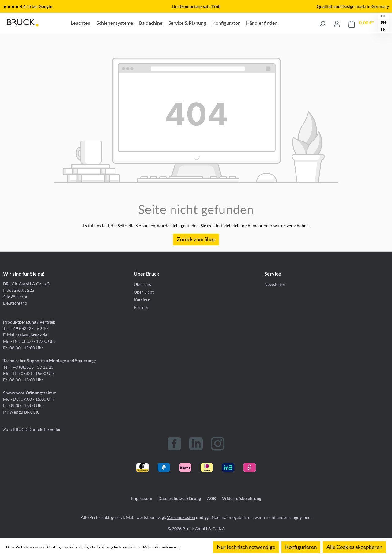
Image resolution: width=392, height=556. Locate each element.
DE (383, 16)
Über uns (142, 284)
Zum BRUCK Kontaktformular (32, 429)
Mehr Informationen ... (161, 547)
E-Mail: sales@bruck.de (25, 335)
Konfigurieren (301, 547)
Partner (141, 307)
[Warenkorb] (361, 23)
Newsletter (275, 284)
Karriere (142, 300)
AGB (211, 498)
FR (383, 29)
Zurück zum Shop (196, 239)
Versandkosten (181, 517)
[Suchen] (322, 23)
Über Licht (144, 292)
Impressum (142, 498)
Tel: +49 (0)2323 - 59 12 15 (28, 367)
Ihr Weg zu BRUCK (21, 412)
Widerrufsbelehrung (242, 498)
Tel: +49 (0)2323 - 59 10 (25, 328)
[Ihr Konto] (337, 23)
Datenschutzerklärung (180, 498)
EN (383, 23)
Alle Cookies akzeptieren (354, 547)
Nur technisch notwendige (246, 547)
